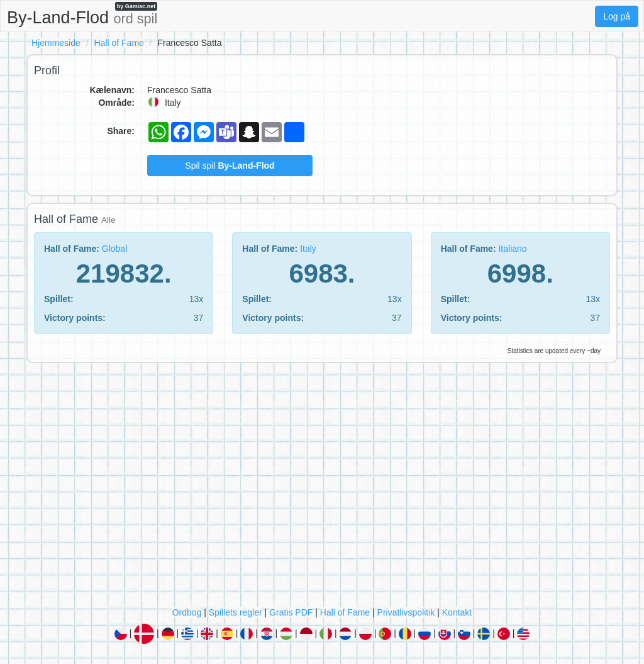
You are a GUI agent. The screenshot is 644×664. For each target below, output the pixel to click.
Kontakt (457, 612)
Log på (617, 16)
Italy (308, 249)
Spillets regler (236, 612)
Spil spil (230, 166)
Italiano (512, 249)
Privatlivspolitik (406, 612)
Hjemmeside (56, 43)
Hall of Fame (119, 43)
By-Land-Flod (82, 14)
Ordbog (187, 612)
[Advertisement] (322, 488)
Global (114, 249)
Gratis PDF (291, 612)
